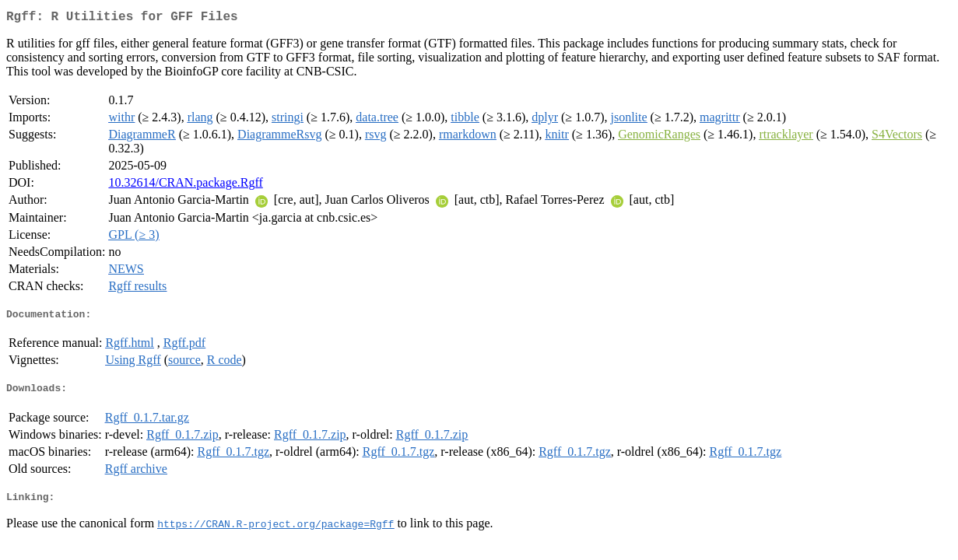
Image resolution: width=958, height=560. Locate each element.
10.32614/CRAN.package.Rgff (185, 185)
